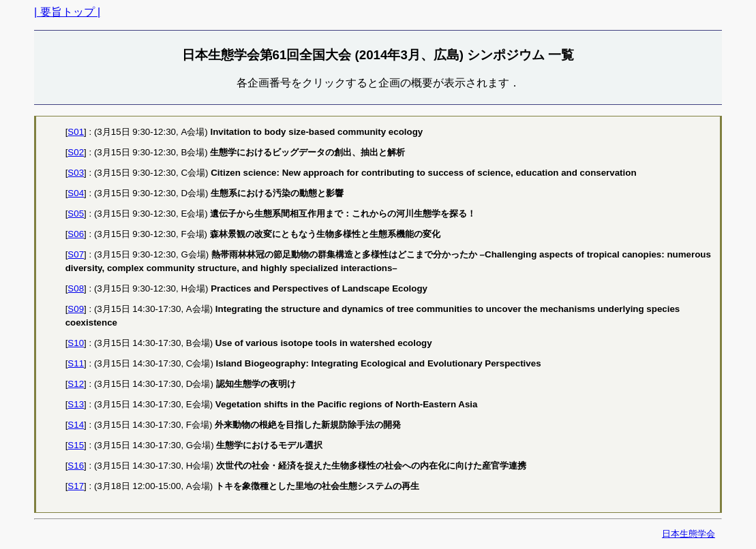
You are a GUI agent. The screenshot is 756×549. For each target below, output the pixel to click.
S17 (76, 486)
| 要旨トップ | (67, 12)
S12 (76, 384)
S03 (76, 173)
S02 (76, 152)
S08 (76, 288)
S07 (76, 254)
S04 (76, 193)
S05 (76, 214)
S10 (76, 343)
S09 (76, 309)
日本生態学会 (689, 534)
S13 (76, 404)
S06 (76, 234)
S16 (76, 466)
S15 (76, 445)
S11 (76, 363)
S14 (76, 425)
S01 (76, 132)
